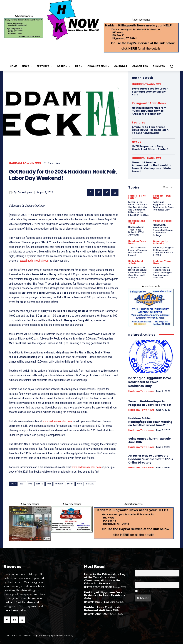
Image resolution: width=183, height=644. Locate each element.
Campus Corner (163, 221)
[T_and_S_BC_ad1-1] (72, 519)
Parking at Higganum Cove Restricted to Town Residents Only (164, 206)
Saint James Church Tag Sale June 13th (149, 440)
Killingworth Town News (149, 103)
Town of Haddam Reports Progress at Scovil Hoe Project (138, 251)
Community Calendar (160, 242)
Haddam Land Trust (137, 222)
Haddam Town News (25, 163)
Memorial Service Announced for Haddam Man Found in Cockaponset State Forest (152, 167)
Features (139, 122)
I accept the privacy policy (151, 591)
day (30, 484)
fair (49, 484)
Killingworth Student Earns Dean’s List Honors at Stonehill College (163, 230)
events (40, 484)
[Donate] (24, 28)
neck (79, 484)
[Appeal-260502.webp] (141, 37)
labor (70, 484)
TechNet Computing (64, 636)
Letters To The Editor (137, 197)
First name (141, 568)
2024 (22, 484)
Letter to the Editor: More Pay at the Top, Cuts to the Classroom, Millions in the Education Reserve (139, 208)
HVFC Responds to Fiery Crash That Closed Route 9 (150, 148)
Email (138, 580)
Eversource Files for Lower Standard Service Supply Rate (150, 92)
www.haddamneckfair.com (35, 261)
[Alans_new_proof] (151, 308)
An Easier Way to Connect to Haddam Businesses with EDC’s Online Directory (151, 459)
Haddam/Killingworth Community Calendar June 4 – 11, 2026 (163, 251)
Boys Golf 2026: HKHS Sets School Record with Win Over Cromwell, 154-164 (138, 273)
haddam (59, 484)
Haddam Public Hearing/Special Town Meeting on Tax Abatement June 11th (163, 273)
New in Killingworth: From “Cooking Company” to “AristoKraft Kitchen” (149, 111)
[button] (172, 66)
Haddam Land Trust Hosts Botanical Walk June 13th (136, 231)
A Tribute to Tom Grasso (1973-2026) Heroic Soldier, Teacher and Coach (150, 130)
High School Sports (136, 262)
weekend (90, 484)
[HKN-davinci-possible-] (30, 523)
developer (25, 192)
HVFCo (137, 142)
